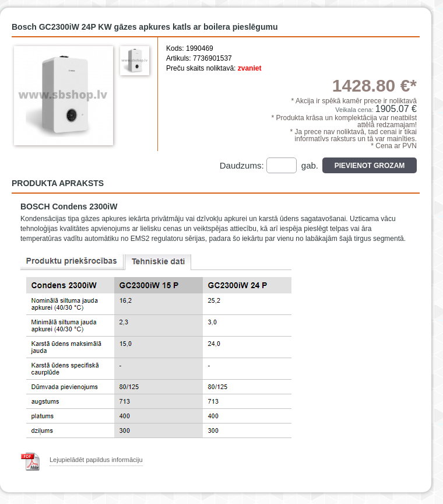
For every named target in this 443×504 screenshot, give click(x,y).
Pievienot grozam (370, 166)
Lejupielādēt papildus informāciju (96, 460)
